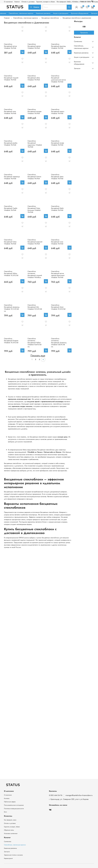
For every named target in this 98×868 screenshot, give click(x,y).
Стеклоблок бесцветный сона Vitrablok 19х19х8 (57, 242)
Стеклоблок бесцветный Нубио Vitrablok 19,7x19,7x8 (11, 273)
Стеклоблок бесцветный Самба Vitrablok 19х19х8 (11, 208)
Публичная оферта (10, 802)
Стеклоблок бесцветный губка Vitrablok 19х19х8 (34, 78)
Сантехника (78, 41)
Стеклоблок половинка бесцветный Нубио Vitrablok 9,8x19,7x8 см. (34, 343)
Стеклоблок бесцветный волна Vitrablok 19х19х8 (10, 46)
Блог (5, 812)
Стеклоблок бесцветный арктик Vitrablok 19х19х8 (34, 46)
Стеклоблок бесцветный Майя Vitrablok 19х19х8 (57, 208)
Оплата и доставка (28, 2)
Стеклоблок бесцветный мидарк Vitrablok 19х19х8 (35, 111)
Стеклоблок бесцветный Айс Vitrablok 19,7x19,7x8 (35, 307)
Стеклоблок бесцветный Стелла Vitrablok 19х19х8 (34, 177)
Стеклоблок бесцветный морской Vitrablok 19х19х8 (35, 242)
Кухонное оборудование (80, 13)
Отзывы (95, 2)
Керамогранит (8, 858)
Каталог (17, 2)
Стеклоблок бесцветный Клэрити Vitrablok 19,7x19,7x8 (11, 341)
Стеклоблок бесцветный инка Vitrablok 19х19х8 (10, 111)
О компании (8, 2)
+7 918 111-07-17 (87, 2)
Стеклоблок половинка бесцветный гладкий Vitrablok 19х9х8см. (35, 274)
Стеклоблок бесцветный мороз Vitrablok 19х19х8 (58, 111)
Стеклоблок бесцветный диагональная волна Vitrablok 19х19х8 (58, 79)
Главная (7, 18)
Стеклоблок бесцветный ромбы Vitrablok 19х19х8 (11, 143)
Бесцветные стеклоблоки (50, 18)
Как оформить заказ (10, 820)
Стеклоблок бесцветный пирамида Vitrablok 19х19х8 (12, 177)
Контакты (7, 798)
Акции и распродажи (61, 13)
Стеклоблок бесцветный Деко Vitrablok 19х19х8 (57, 177)
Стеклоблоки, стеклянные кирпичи (21, 13)
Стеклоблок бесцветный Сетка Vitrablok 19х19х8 (10, 242)
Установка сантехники (11, 833)
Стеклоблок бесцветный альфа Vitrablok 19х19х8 (57, 143)
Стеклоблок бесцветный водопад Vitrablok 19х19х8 (58, 46)
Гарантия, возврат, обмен (12, 827)
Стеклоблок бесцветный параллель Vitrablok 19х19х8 (35, 144)
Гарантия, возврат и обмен (46, 2)
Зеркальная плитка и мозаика (13, 855)
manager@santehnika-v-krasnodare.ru (79, 795)
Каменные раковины (43, 13)
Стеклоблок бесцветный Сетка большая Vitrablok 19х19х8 (34, 209)
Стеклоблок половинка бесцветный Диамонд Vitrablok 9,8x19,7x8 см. (59, 343)
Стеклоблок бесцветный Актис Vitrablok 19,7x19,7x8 (58, 307)
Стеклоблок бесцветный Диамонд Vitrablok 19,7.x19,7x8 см (12, 308)
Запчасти (94, 13)
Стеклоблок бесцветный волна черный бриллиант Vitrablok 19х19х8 (58, 274)
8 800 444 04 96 (56, 795)
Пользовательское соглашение (14, 805)
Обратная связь (9, 830)
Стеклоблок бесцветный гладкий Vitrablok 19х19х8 (11, 78)
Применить (84, 33)
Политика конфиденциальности (14, 809)
